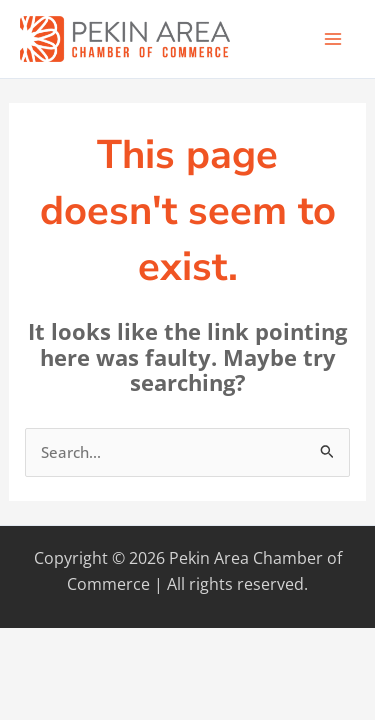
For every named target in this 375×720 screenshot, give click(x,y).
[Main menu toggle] (333, 39)
